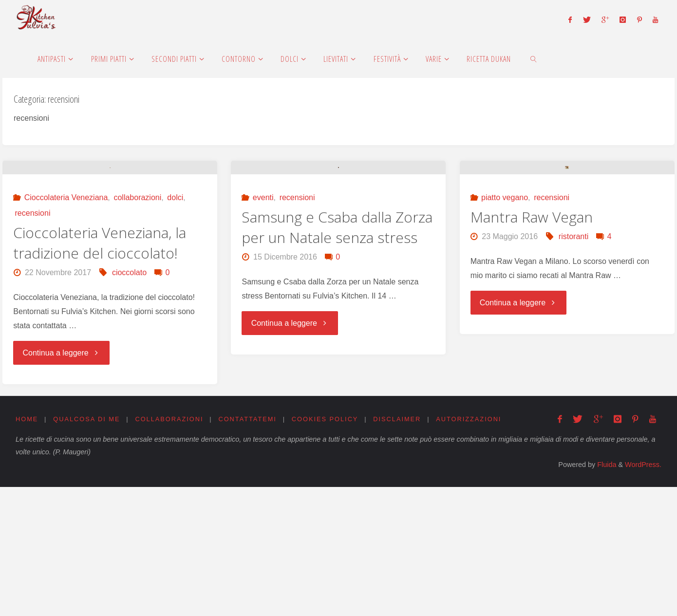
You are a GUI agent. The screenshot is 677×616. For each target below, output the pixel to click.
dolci (175, 327)
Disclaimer (397, 548)
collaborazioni (137, 327)
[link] (534, 58)
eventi (263, 330)
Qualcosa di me (87, 548)
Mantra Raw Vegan (532, 349)
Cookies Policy (326, 548)
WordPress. (643, 594)
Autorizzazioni (470, 548)
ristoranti (574, 369)
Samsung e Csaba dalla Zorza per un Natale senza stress (337, 360)
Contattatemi (248, 548)
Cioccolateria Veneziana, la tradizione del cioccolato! (100, 372)
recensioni (33, 343)
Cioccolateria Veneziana (66, 327)
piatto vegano (505, 330)
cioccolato (129, 402)
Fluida (606, 594)
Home (27, 548)
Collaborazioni (169, 548)
